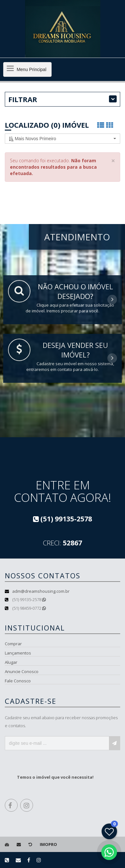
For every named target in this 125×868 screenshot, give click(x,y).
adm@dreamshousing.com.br (41, 591)
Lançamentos (18, 653)
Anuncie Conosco (22, 671)
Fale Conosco (18, 681)
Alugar (11, 662)
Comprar (13, 644)
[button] (63, 139)
